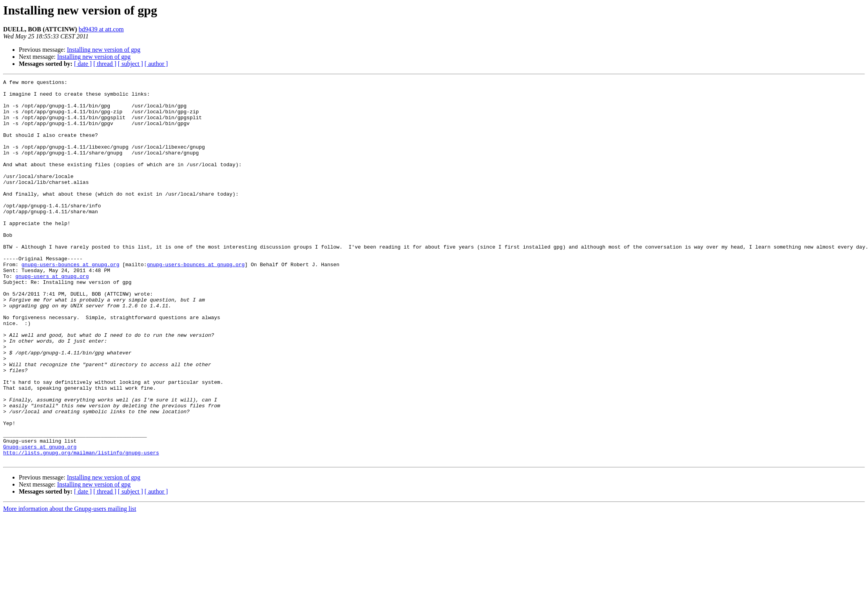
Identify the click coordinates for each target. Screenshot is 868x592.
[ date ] (83, 64)
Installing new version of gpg (104, 50)
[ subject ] (130, 64)
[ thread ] (105, 64)
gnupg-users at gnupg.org (52, 316)
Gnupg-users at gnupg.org (40, 521)
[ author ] (156, 64)
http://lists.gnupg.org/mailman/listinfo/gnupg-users (81, 528)
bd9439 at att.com (101, 29)
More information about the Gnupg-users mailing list (70, 585)
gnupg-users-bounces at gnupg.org (71, 302)
